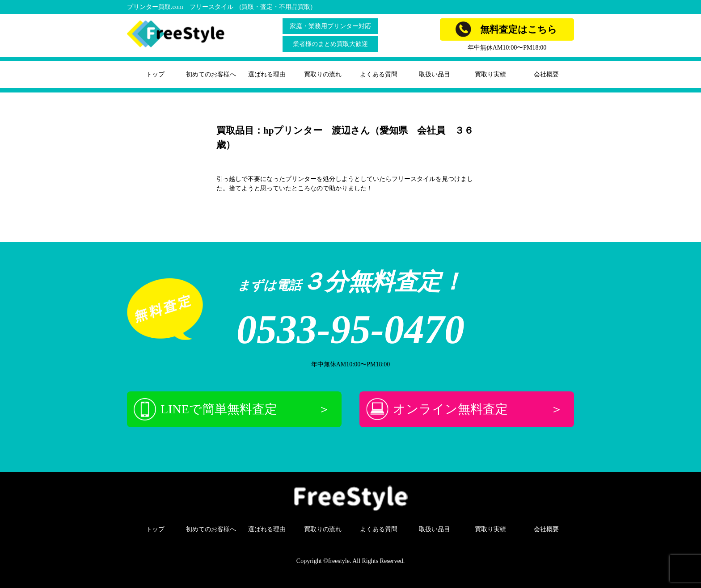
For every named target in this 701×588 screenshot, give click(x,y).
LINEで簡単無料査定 (232, 409)
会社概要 (546, 74)
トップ (155, 74)
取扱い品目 (435, 74)
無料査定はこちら (506, 29)
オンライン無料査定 (465, 409)
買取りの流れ (323, 74)
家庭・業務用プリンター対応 (330, 26)
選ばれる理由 (267, 74)
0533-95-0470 (350, 330)
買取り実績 (490, 74)
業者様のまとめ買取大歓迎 (330, 44)
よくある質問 (379, 74)
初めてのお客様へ (211, 74)
